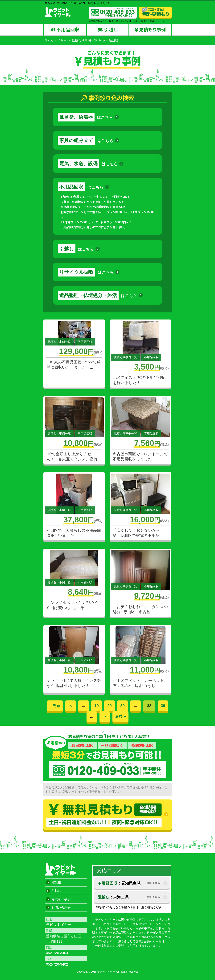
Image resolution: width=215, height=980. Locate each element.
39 (163, 706)
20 (110, 706)
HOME (56, 882)
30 (122, 706)
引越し (56, 891)
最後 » (120, 716)
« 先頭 (55, 706)
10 (97, 706)
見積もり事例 (61, 899)
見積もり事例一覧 (84, 40)
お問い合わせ (61, 908)
